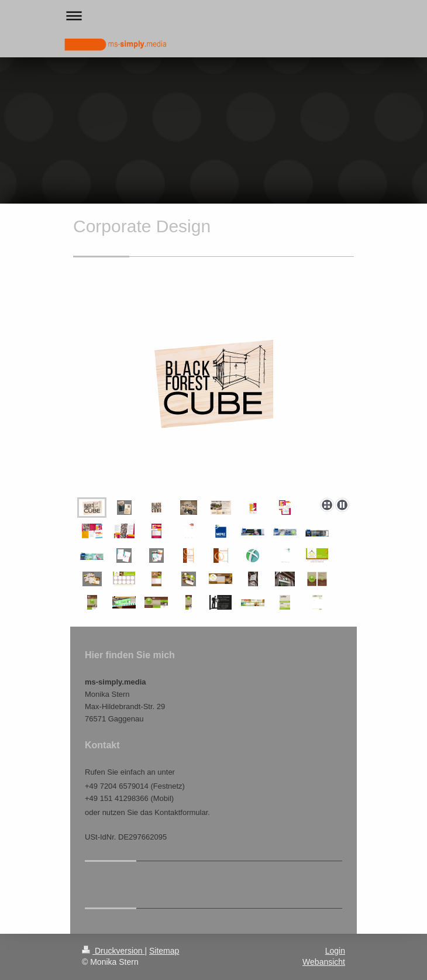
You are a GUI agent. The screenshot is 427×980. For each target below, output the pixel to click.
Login (335, 951)
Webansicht (324, 962)
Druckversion (113, 951)
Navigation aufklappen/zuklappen (213, 16)
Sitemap (164, 951)
